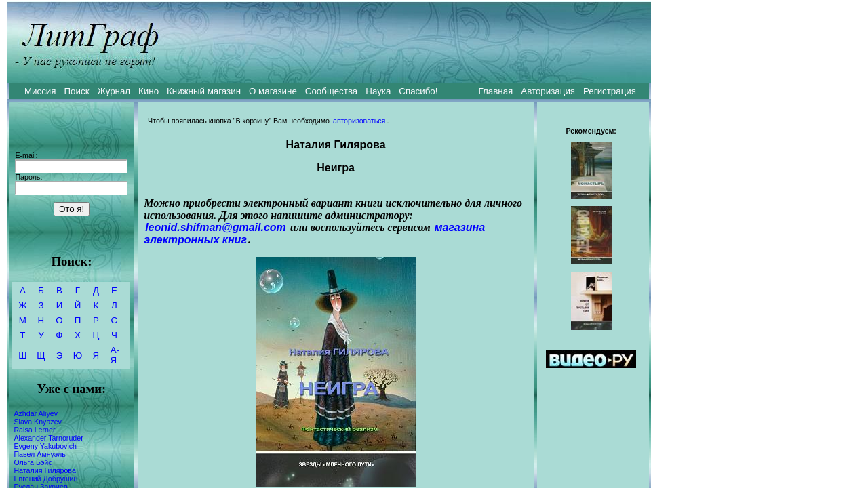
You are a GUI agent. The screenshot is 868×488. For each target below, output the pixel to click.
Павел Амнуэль (39, 454)
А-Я (115, 355)
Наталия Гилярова (44, 470)
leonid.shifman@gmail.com (216, 227)
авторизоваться (359, 121)
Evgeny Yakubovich (45, 446)
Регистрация (610, 91)
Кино (149, 91)
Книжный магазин (204, 91)
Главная (496, 91)
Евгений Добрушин (45, 479)
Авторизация (548, 91)
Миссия (40, 91)
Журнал (114, 91)
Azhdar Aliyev (36, 413)
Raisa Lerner (34, 430)
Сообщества (331, 91)
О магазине (273, 91)
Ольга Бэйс (33, 462)
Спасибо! (418, 91)
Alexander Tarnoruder (48, 438)
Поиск (77, 91)
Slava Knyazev (38, 422)
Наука (378, 91)
